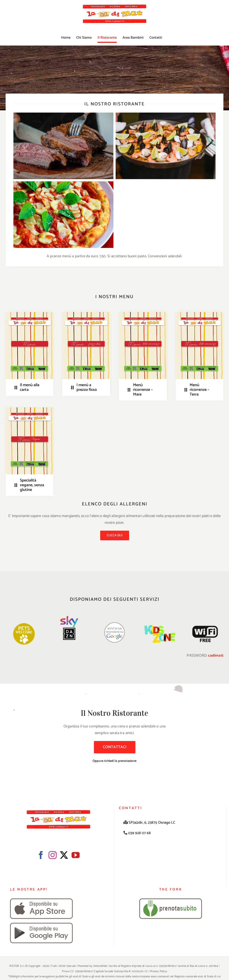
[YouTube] (76, 855)
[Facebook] (41, 855)
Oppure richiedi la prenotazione (114, 761)
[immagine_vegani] (30, 409)
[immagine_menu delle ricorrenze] (143, 314)
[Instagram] (53, 855)
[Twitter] (64, 855)
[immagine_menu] (30, 314)
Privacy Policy (159, 971)
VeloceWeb (100, 966)
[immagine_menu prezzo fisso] (86, 314)
